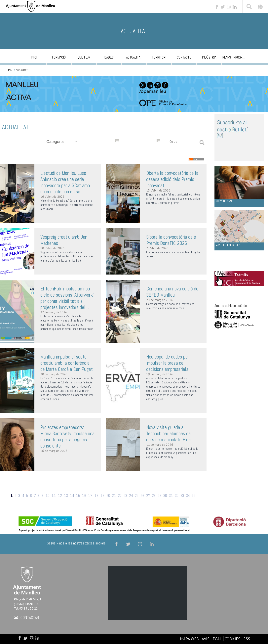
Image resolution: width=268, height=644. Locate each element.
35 (194, 496)
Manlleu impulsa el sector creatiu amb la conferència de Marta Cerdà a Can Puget (67, 363)
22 (120, 496)
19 (102, 496)
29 (159, 496)
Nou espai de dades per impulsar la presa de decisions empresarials (168, 363)
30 (165, 496)
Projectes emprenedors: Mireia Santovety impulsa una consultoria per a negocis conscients (67, 437)
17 (90, 496)
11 (54, 496)
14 (72, 496)
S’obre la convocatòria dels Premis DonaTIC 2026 (171, 240)
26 (142, 496)
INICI (11, 70)
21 (114, 496)
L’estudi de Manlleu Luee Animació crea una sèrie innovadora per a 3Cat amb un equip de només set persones (65, 182)
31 (171, 496)
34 (188, 496)
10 (48, 496)
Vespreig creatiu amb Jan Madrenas (64, 240)
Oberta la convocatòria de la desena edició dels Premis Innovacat (172, 179)
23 (125, 496)
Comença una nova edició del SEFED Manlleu (173, 292)
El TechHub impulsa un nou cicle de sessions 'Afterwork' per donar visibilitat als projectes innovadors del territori (67, 298)
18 (96, 496)
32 (177, 496)
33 (182, 496)
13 (66, 496)
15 (78, 496)
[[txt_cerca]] (249, 7)
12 (60, 496)
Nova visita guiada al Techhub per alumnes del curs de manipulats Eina (169, 433)
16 (84, 496)
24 (131, 496)
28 (154, 496)
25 (137, 496)
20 (108, 496)
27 (148, 496)
